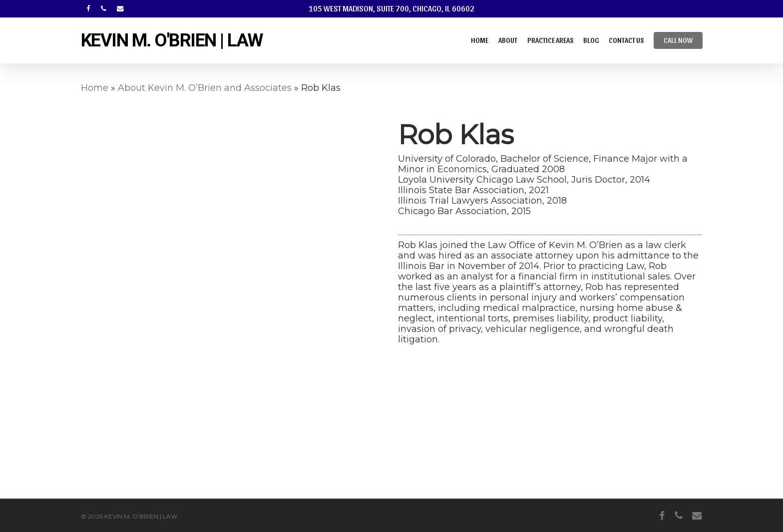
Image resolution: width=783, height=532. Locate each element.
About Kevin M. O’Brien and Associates (205, 88)
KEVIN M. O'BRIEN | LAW (172, 40)
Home (95, 88)
